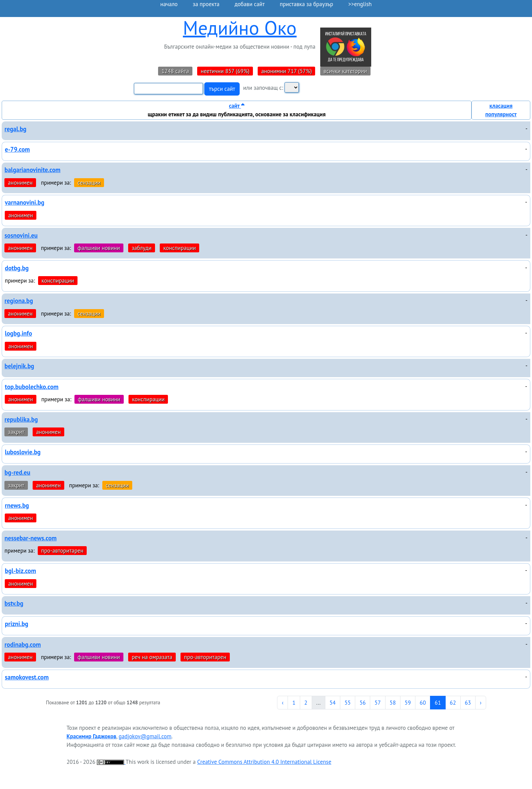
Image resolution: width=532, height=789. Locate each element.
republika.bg (21, 419)
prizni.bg (16, 624)
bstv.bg (14, 603)
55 (347, 703)
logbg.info (18, 333)
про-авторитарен (62, 551)
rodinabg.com (23, 644)
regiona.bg (19, 301)
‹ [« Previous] (283, 703)
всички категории (345, 71)
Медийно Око (240, 28)
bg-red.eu (17, 472)
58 (393, 703)
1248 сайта (175, 71)
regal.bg (15, 129)
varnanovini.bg (24, 202)
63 (468, 703)
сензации (89, 183)
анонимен (20, 183)
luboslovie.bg (23, 452)
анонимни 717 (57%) (286, 71)
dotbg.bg (17, 268)
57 (378, 703)
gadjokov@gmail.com (145, 736)
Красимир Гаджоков (91, 736)
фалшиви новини (99, 248)
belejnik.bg (19, 366)
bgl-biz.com (20, 571)
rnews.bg (17, 505)
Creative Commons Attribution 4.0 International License (264, 762)
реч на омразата (152, 657)
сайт (236, 106)
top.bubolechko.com (32, 387)
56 (363, 703)
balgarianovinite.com (32, 170)
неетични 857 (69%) (225, 71)
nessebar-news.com (30, 538)
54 (332, 703)
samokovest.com (27, 677)
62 (453, 703)
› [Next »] (481, 703)
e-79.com (17, 149)
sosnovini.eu (21, 235)
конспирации (179, 248)
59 (408, 703)
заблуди (142, 248)
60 (423, 703)
